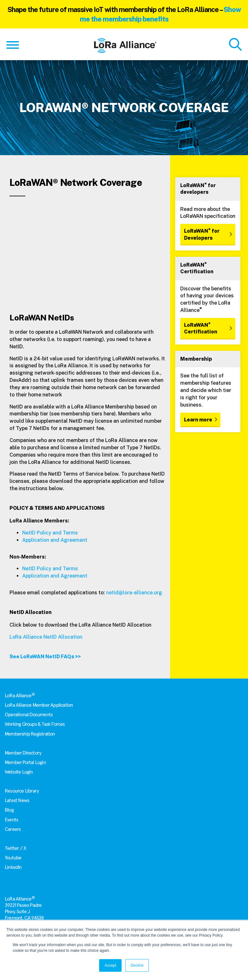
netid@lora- (120, 593)
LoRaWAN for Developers (202, 234)
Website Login (19, 772)
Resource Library (22, 791)
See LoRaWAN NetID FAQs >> (45, 657)
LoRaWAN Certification (201, 328)
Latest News (17, 800)
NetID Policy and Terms (50, 533)
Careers (13, 829)
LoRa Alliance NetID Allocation (47, 637)
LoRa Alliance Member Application (39, 705)
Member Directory (23, 753)
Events (11, 820)
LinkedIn (13, 867)
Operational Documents (29, 715)
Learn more (198, 420)
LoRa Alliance (20, 696)
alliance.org (148, 593)
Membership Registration (30, 734)
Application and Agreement (55, 540)
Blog (9, 810)
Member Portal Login (25, 762)
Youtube (13, 858)
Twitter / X (15, 848)
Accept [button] (110, 965)
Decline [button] (137, 965)
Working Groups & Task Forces (35, 724)
